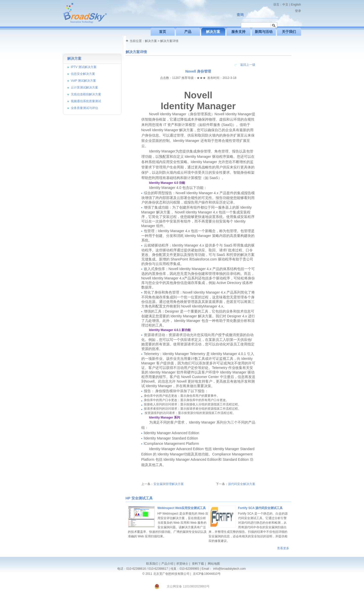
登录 (298, 11)
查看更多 (283, 548)
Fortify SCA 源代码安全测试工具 (260, 508)
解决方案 (151, 41)
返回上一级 (248, 65)
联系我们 (152, 564)
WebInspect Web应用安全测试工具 (182, 508)
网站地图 (213, 564)
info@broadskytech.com (229, 569)
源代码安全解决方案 (242, 484)
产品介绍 (167, 564)
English (296, 5)
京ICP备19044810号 (207, 574)
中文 (285, 5)
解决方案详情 (169, 41)
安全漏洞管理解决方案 (169, 484)
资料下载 (198, 564)
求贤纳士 (182, 564)
